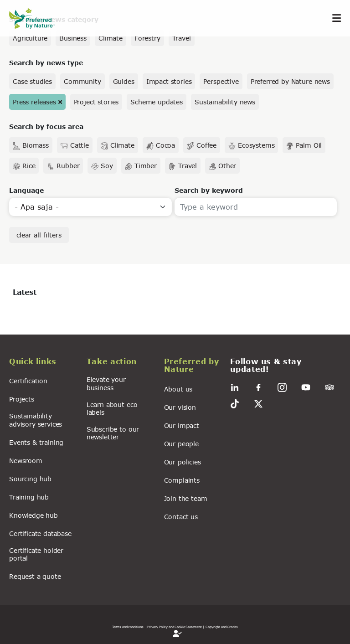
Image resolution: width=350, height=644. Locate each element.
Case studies (32, 81)
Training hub (29, 497)
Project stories (96, 102)
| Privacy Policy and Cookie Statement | (175, 627)
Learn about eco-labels (113, 408)
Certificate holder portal (36, 554)
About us (178, 389)
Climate (111, 38)
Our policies (183, 462)
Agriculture (30, 38)
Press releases (34, 102)
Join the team (186, 498)
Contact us (181, 517)
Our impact (182, 425)
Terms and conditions (128, 627)
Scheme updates (157, 102)
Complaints (182, 480)
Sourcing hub (30, 479)
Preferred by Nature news (290, 81)
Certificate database (40, 533)
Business (73, 38)
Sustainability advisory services (36, 420)
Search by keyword (209, 190)
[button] (42, 363)
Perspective (221, 81)
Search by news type (46, 63)
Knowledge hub (33, 515)
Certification (28, 381)
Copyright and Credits (222, 627)
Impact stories (169, 81)
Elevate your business (106, 383)
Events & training (36, 442)
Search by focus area (46, 126)
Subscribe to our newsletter (113, 433)
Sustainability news (225, 102)
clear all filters (39, 235)
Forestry (147, 38)
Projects (22, 399)
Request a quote (35, 576)
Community (82, 81)
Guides (124, 81)
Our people (181, 444)
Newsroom (26, 461)
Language (26, 190)
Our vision (180, 407)
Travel (182, 38)
